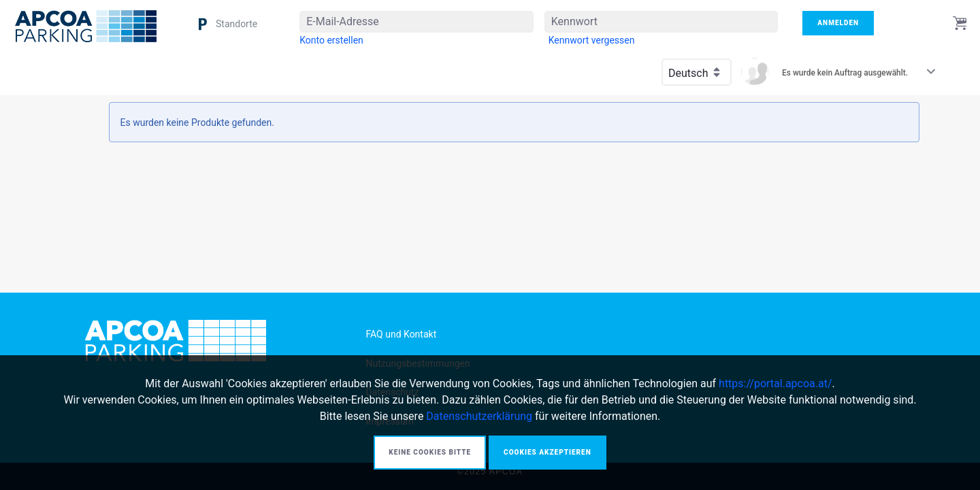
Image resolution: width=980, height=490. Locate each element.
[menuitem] (331, 40)
